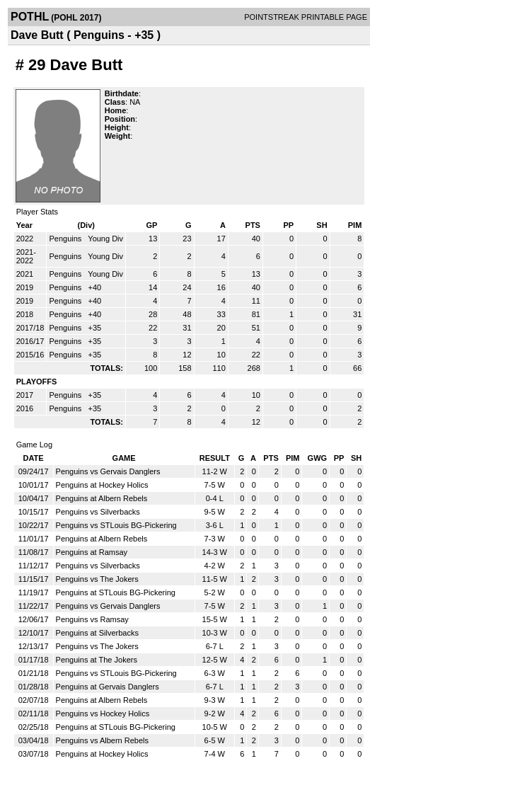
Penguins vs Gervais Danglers (108, 471)
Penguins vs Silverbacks (98, 512)
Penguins (66, 239)
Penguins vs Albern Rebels (102, 740)
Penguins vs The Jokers (97, 579)
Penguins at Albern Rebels (102, 498)
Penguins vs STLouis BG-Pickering (116, 525)
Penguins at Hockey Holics (102, 485)
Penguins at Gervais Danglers (108, 687)
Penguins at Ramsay (92, 552)
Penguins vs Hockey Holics (103, 714)
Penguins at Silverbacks (97, 633)
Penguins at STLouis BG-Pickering (116, 592)
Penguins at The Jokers (97, 660)
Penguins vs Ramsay (92, 619)
